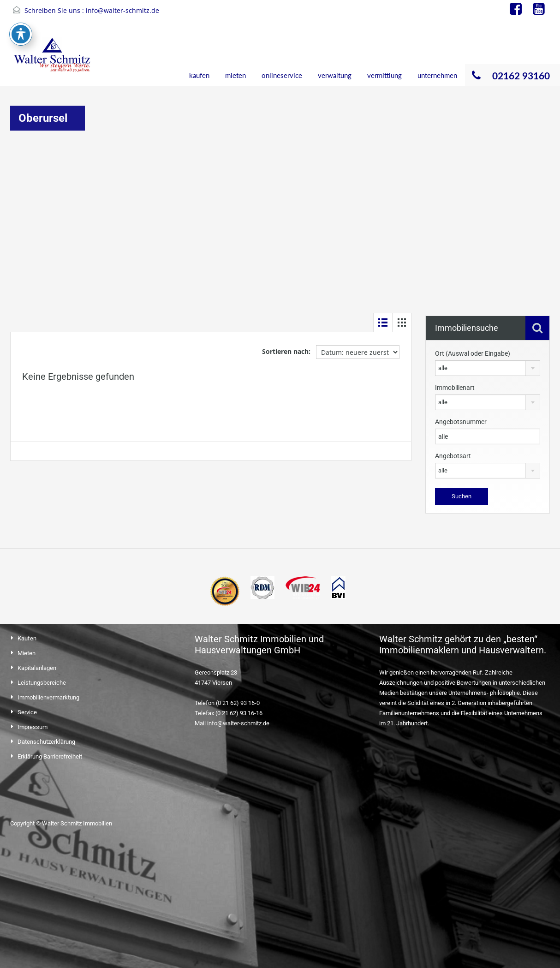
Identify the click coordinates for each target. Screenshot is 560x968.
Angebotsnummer (461, 422)
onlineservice (282, 75)
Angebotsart (453, 456)
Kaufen (27, 638)
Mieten (27, 653)
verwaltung (335, 75)
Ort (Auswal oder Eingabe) (473, 353)
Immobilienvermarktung (48, 697)
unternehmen (437, 75)
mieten (235, 75)
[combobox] (488, 368)
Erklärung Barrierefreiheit (50, 756)
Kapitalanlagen (37, 668)
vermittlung (384, 75)
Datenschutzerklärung (46, 742)
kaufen (199, 75)
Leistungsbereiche (42, 683)
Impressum (33, 727)
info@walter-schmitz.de (122, 10)
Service (27, 712)
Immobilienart (455, 388)
